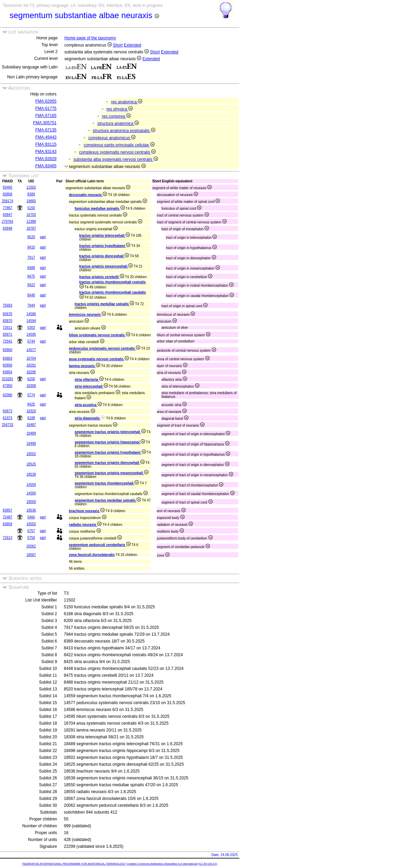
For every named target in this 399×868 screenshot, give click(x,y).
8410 (31, 247)
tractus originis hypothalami (105, 246)
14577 (31, 350)
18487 (31, 425)
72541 (8, 341)
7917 (31, 257)
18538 (31, 474)
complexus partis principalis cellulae (119, 145)
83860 (8, 350)
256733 (7, 425)
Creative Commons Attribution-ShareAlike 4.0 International (162, 864)
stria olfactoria (89, 380)
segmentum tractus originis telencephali (110, 432)
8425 (31, 404)
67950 (8, 386)
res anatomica (127, 102)
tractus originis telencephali (105, 236)
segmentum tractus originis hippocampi (110, 442)
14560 (31, 493)
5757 (31, 531)
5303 (31, 328)
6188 (31, 418)
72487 (8, 517)
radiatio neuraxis (85, 525)
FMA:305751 (45, 123)
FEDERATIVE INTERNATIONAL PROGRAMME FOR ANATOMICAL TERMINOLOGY (74, 864)
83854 (8, 372)
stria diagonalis (90, 418)
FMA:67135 (46, 130)
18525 (31, 464)
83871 (8, 334)
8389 (31, 194)
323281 (7, 379)
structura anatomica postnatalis (124, 131)
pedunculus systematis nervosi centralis (105, 348)
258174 (7, 201)
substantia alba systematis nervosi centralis (116, 159)
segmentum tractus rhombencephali (107, 483)
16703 (31, 215)
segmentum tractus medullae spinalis (108, 500)
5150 (31, 208)
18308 (31, 386)
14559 (31, 485)
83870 (8, 321)
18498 (31, 444)
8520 (31, 237)
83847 (8, 215)
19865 (31, 201)
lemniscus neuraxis (88, 315)
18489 (31, 433)
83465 (8, 187)
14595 (31, 334)
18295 (31, 372)
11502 (31, 187)
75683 (8, 305)
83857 (8, 510)
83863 (8, 358)
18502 (31, 454)
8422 (31, 285)
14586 (31, 314)
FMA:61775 (46, 108)
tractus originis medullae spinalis (104, 304)
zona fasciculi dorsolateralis (92, 555)
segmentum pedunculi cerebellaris (100, 545)
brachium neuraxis (87, 511)
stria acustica (88, 405)
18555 (31, 524)
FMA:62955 (46, 101)
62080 (8, 395)
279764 (7, 222)
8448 (31, 295)
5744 (31, 341)
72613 (8, 538)
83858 (8, 194)
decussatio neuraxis (88, 195)
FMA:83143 (46, 152)
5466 (31, 517)
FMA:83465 (46, 166)
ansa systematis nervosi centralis (99, 359)
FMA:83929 (46, 159)
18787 (31, 228)
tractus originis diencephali (104, 256)
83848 (8, 228)
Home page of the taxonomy (90, 38)
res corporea (116, 116)
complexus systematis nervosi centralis (117, 152)
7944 (31, 305)
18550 (31, 502)
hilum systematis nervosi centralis (100, 335)
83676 (8, 314)
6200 (31, 379)
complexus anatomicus (112, 138)
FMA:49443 (46, 137)
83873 (8, 411)
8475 (31, 276)
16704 (31, 358)
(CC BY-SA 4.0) (208, 864)
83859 (8, 524)
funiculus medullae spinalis (99, 209)
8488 (31, 268)
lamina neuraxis (85, 366)
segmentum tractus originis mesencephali (111, 473)
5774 (31, 395)
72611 (8, 328)
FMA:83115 (46, 144)
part (43, 237)
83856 (8, 365)
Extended (132, 45)
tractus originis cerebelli (102, 277)
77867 (8, 208)
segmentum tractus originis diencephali (110, 463)
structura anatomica (118, 124)
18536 (31, 510)
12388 (31, 222)
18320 (31, 411)
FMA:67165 (46, 116)
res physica (119, 109)
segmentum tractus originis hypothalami (110, 452)
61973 (8, 418)
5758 (31, 538)
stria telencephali (91, 386)
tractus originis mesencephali (106, 266)
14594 (31, 321)
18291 (31, 365)
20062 (31, 546)
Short (118, 45)
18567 (31, 555)
